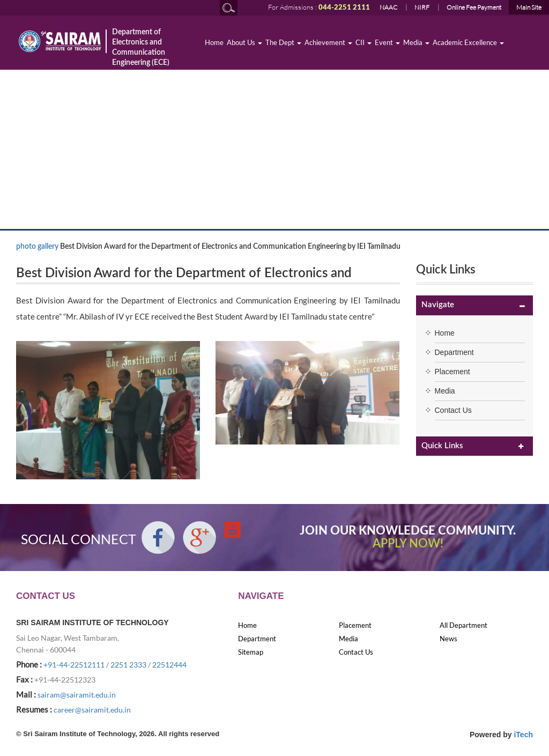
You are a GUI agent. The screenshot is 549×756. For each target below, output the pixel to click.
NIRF (422, 7)
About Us (244, 42)
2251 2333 (128, 665)
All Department (463, 625)
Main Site (529, 7)
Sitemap (251, 652)
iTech (523, 735)
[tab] (475, 305)
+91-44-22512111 (74, 665)
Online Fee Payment (474, 7)
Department (454, 352)
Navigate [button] (438, 305)
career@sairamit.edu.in (92, 710)
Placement (452, 372)
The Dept (283, 42)
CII (363, 42)
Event (387, 42)
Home (214, 42)
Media (416, 42)
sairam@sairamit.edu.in (77, 695)
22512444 (169, 665)
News (448, 639)
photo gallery (37, 247)
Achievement (328, 42)
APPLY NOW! (408, 544)
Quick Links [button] (442, 446)
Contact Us (453, 410)
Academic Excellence (468, 42)
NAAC (388, 7)
